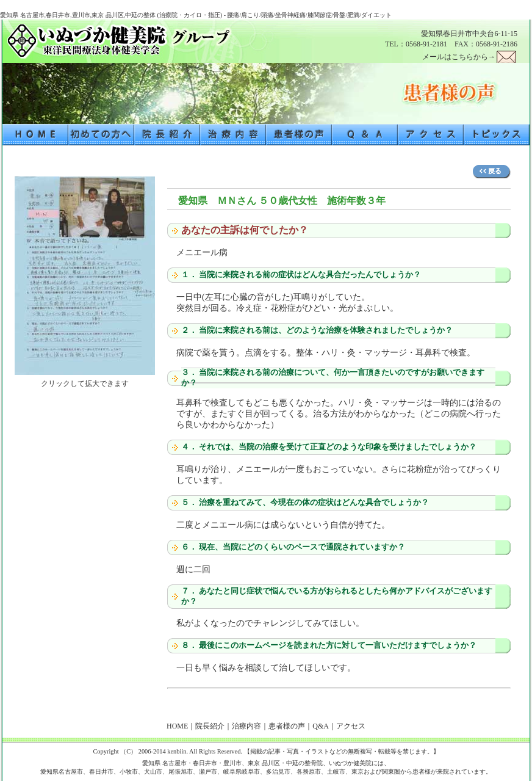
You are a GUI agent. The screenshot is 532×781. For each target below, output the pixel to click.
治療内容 (246, 726)
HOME (177, 726)
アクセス (351, 726)
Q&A (321, 726)
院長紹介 (210, 726)
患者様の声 (287, 726)
